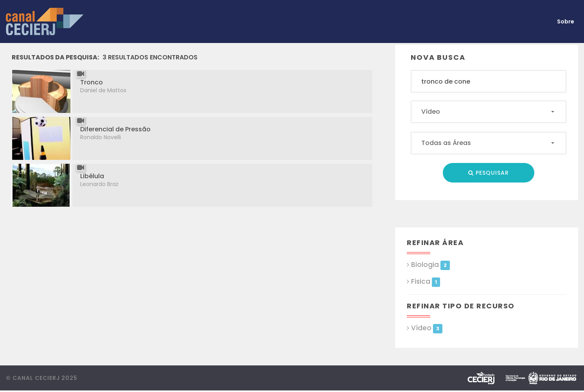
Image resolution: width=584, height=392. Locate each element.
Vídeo (427, 328)
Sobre (566, 21)
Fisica (425, 282)
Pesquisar (489, 173)
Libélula (92, 176)
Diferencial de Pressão (115, 129)
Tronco (92, 82)
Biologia (430, 265)
